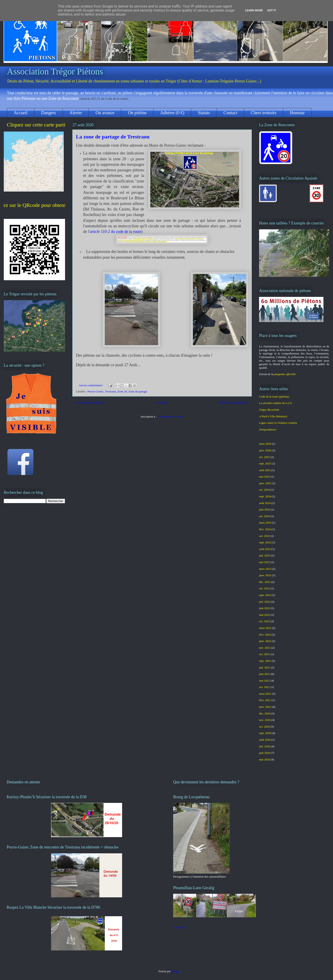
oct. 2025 (264, 457)
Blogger (176, 971)
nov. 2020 (265, 720)
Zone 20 (122, 391)
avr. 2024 (264, 516)
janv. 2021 (265, 707)
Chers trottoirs (264, 113)
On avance (105, 113)
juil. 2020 (265, 746)
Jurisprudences (268, 429)
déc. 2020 (265, 713)
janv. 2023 (265, 575)
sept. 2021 (265, 661)
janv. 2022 (265, 641)
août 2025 (265, 470)
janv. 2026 (265, 450)
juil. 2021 (265, 667)
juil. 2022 (265, 602)
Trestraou (110, 391)
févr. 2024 (265, 529)
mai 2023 (265, 562)
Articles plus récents (90, 402)
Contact (230, 113)
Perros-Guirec (96, 391)
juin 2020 (265, 753)
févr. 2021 (265, 700)
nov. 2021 (265, 648)
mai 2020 (265, 759)
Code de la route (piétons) (274, 397)
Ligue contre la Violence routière (278, 423)
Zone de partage (138, 391)
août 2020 (265, 740)
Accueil (21, 113)
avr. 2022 (264, 621)
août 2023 (265, 549)
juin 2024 (265, 509)
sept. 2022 (265, 595)
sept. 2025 (265, 463)
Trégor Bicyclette (269, 410)
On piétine (137, 113)
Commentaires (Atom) (170, 417)
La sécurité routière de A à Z (276, 403)
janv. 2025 (265, 483)
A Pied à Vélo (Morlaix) (273, 416)
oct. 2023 (264, 536)
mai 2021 (265, 681)
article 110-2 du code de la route (115, 232)
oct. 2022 (264, 588)
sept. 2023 (265, 542)
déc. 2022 (265, 582)
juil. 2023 (265, 555)
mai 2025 (265, 477)
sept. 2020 (265, 733)
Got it (272, 10)
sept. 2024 (265, 496)
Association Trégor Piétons (55, 71)
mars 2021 (265, 694)
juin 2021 (265, 674)
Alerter (76, 113)
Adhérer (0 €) (172, 113)
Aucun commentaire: (91, 385)
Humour (297, 113)
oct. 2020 (264, 727)
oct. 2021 (264, 654)
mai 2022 (265, 615)
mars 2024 (265, 523)
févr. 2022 (265, 635)
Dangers (49, 113)
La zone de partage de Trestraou (113, 137)
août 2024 (265, 503)
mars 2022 (265, 628)
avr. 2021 (264, 687)
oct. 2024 (264, 490)
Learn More (254, 10)
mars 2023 (265, 569)
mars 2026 (265, 444)
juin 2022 (265, 608)
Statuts (204, 113)
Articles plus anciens (234, 402)
